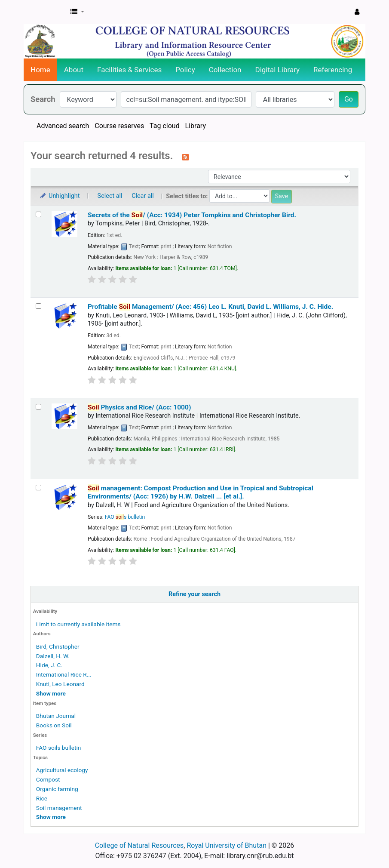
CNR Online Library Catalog (46, 12)
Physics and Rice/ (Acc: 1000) (139, 407)
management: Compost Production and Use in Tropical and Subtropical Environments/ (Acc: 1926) (201, 492)
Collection (225, 70)
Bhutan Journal (56, 716)
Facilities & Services (129, 70)
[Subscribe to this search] (185, 157)
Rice (42, 798)
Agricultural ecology (62, 770)
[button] (77, 12)
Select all (110, 196)
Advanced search (63, 126)
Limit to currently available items (78, 624)
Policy (185, 70)
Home (40, 70)
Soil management (59, 808)
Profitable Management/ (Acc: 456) (210, 307)
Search (43, 99)
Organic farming (57, 789)
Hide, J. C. (49, 665)
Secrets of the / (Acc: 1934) (192, 215)
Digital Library (278, 70)
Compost (48, 779)
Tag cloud (165, 126)
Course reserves (119, 126)
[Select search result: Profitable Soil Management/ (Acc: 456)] (38, 306)
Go (349, 99)
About (74, 70)
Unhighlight (60, 196)
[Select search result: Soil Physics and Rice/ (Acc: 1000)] (38, 407)
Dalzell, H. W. (53, 656)
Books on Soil (54, 725)
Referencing (333, 70)
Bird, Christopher (58, 646)
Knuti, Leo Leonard (60, 684)
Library (196, 126)
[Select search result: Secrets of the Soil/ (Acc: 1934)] (38, 214)
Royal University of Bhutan (227, 845)
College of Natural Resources (139, 845)
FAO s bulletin (125, 517)
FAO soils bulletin (58, 748)
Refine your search (194, 594)
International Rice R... (64, 674)
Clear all (143, 196)
